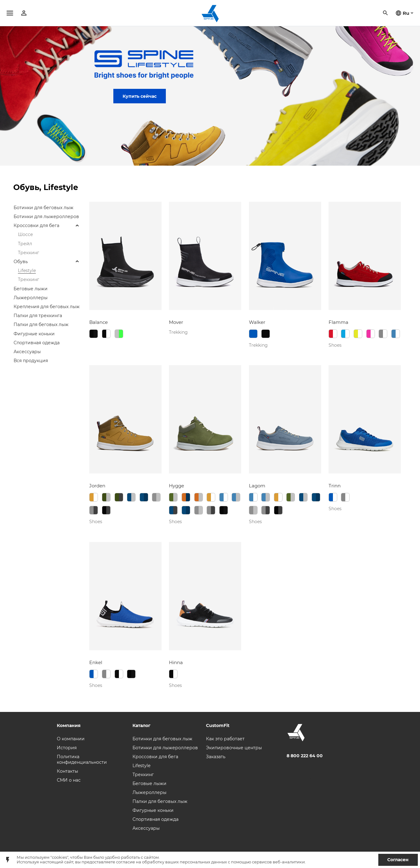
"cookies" (59, 857)
